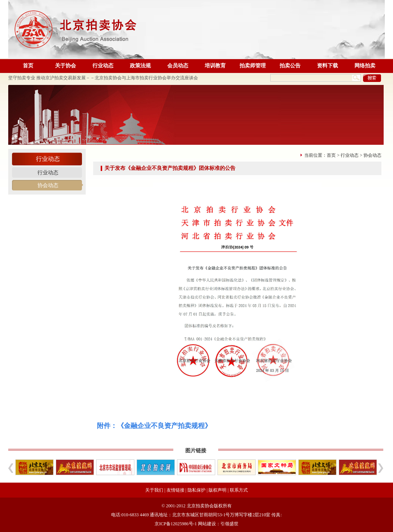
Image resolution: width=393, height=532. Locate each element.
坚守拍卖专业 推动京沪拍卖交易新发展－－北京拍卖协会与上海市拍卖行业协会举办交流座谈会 (103, 78)
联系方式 (239, 490)
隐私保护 (196, 490)
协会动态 (48, 185)
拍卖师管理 (253, 66)
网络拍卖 (365, 66)
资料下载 (327, 66)
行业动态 (103, 66)
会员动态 (178, 66)
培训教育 (215, 66)
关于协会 (65, 66)
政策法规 (140, 66)
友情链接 (176, 490)
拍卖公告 (290, 66)
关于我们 (154, 490)
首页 (28, 66)
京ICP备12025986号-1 (176, 524)
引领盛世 (229, 524)
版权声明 (217, 490)
